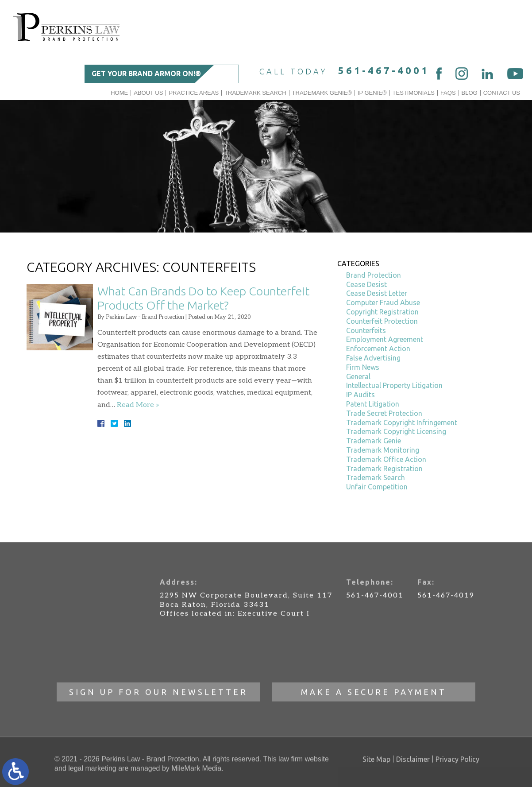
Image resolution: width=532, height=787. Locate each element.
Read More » (138, 405)
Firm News (363, 367)
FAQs (448, 93)
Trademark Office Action (386, 459)
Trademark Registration (384, 469)
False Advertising (373, 358)
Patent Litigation (373, 404)
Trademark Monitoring (383, 450)
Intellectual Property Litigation (394, 385)
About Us (148, 93)
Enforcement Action (378, 349)
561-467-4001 (384, 70)
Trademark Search (255, 93)
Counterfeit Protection (382, 321)
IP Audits (360, 395)
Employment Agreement (385, 339)
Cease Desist (366, 284)
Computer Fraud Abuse (383, 302)
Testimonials (414, 93)
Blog (470, 93)
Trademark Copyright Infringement (402, 423)
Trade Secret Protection (384, 413)
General (358, 376)
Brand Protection (374, 275)
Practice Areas (194, 93)
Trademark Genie (374, 441)
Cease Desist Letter (377, 293)
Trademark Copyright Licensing (396, 431)
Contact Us (502, 93)
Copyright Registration (382, 312)
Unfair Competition (377, 487)
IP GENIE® (372, 93)
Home (119, 93)
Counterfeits (366, 330)
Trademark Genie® (322, 93)
